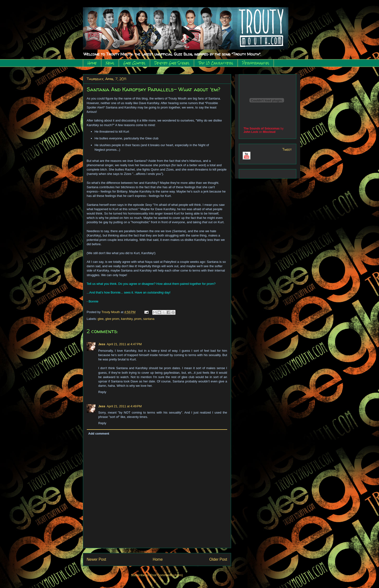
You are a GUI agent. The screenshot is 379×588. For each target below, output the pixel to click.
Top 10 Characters (216, 63)
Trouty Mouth (111, 312)
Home (92, 63)
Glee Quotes (134, 63)
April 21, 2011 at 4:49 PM (124, 406)
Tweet (287, 149)
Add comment (99, 434)
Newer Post (97, 559)
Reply (102, 392)
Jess (102, 344)
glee (101, 319)
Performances (256, 63)
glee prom (112, 319)
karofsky (127, 319)
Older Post (218, 559)
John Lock (251, 132)
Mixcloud (269, 132)
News (110, 63)
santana (149, 319)
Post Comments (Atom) (166, 575)
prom (138, 319)
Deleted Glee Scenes (172, 63)
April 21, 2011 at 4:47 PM (124, 344)
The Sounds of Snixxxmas (262, 129)
